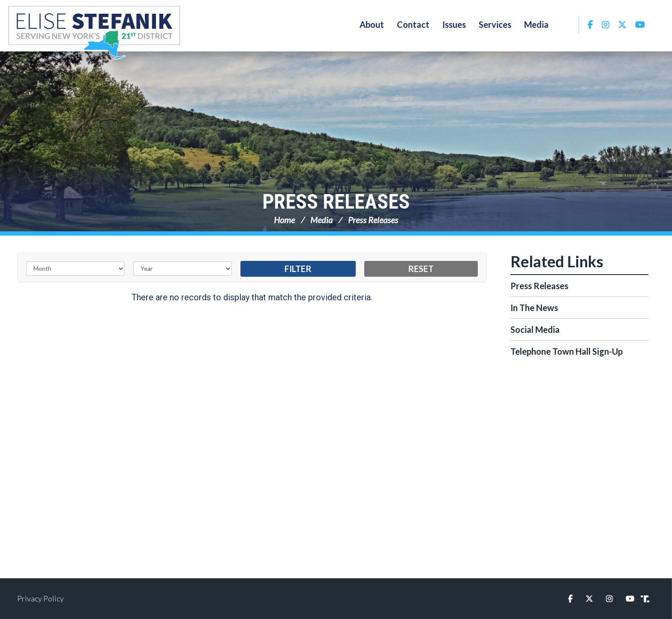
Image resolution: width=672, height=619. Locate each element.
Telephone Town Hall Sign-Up (567, 351)
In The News (534, 308)
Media (321, 220)
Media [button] (536, 24)
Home (284, 220)
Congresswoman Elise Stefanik (94, 33)
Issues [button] (454, 24)
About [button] (372, 24)
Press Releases (336, 202)
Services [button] (495, 24)
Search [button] (567, 24)
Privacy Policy (40, 598)
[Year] (183, 269)
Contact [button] (413, 24)
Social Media (535, 329)
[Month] (75, 269)
